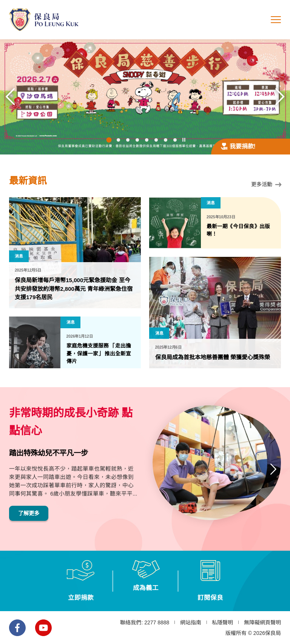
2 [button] (118, 140)
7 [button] (166, 140)
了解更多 (29, 515)
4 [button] (137, 140)
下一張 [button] (280, 97)
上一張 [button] (10, 97)
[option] (145, 97)
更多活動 (266, 185)
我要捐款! (238, 146)
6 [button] (156, 140)
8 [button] (175, 140)
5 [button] (147, 140)
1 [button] (109, 141)
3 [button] (128, 140)
